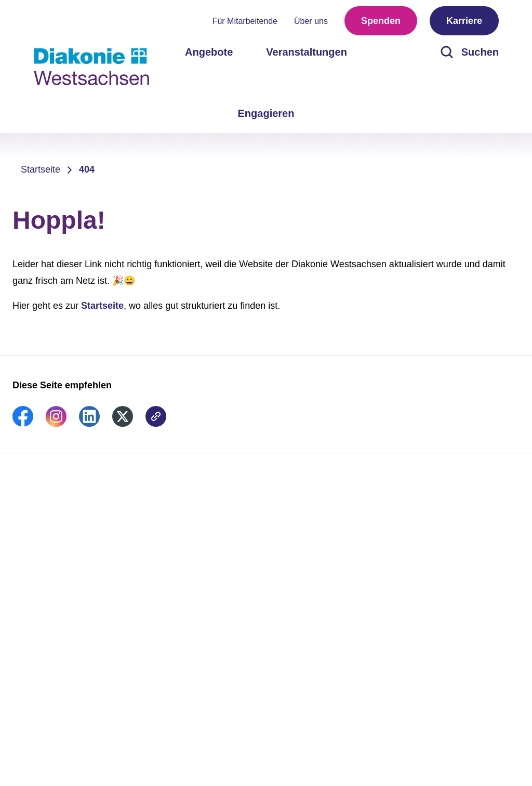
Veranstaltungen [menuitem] (307, 52)
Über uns (311, 21)
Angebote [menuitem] (209, 52)
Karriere (464, 21)
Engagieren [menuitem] (266, 113)
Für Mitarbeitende (245, 21)
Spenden (381, 21)
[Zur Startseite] (91, 67)
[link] (23, 424)
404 (87, 169)
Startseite (41, 169)
